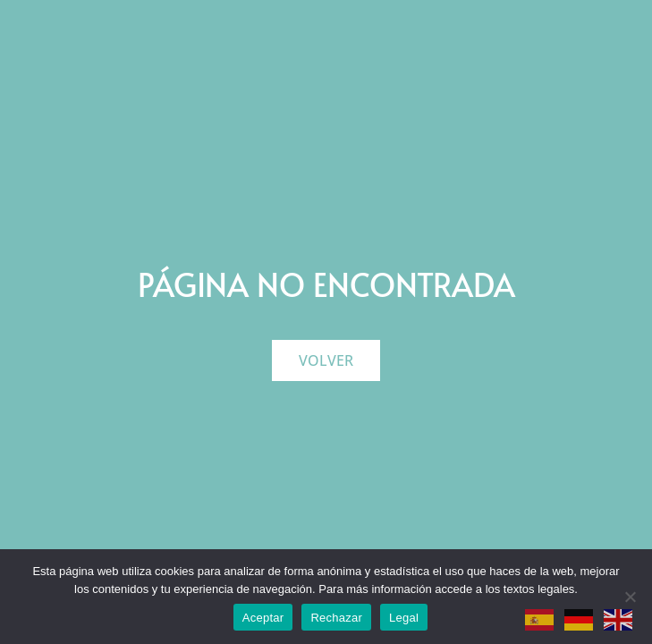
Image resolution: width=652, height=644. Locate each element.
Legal (404, 618)
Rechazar (336, 618)
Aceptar (263, 618)
